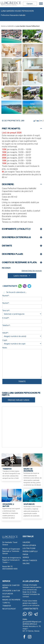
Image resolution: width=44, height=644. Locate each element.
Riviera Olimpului (30, 552)
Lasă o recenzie (22, 276)
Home (3, 26)
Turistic (6, 603)
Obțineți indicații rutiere (18, 400)
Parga (25, 555)
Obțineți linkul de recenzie (32, 271)
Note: (22, 363)
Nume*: (22, 297)
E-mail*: (22, 320)
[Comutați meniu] (41, 4)
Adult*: (22, 334)
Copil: (22, 342)
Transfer (7, 606)
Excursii (6, 597)
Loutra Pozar (29, 549)
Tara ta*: (22, 312)
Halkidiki (11, 26)
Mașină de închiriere (11, 600)
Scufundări (8, 594)
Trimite (22, 381)
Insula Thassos (30, 561)
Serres (26, 558)
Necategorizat (9, 609)
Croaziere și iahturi (11, 591)
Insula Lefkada (29, 546)
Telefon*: (22, 327)
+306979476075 (10, 286)
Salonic (26, 564)
